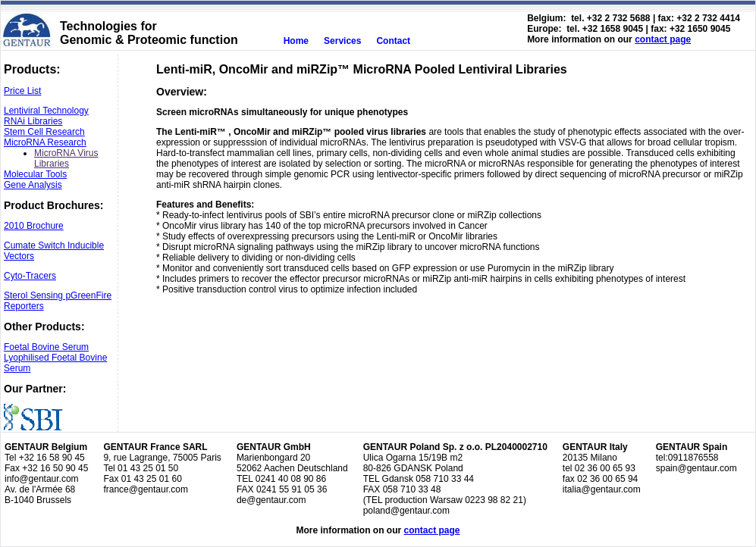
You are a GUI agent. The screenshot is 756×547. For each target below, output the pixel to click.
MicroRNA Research (45, 142)
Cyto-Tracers (30, 276)
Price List (22, 91)
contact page (663, 39)
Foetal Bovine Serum (46, 347)
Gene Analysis (33, 185)
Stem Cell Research (44, 132)
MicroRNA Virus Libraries (66, 158)
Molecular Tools (35, 174)
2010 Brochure (34, 226)
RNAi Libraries (33, 121)
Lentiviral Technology (46, 111)
